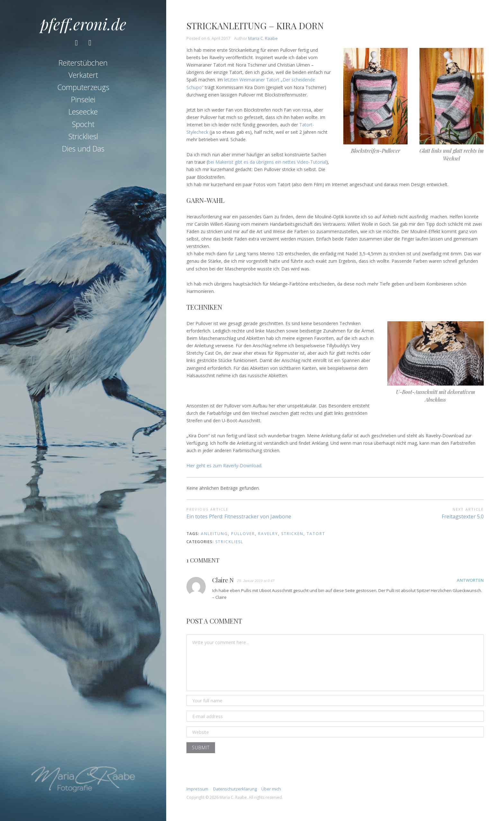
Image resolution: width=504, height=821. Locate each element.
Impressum (197, 789)
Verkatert (83, 75)
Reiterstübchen (83, 63)
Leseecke (83, 112)
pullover (243, 534)
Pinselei (83, 100)
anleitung (214, 534)
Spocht (83, 124)
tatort (316, 534)
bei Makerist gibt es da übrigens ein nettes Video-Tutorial (267, 162)
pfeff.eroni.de (83, 24)
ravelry (268, 534)
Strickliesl (83, 137)
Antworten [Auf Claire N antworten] (470, 580)
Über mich (271, 789)
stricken (292, 534)
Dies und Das (83, 149)
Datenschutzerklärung (235, 789)
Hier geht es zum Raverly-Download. (224, 465)
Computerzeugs (83, 87)
